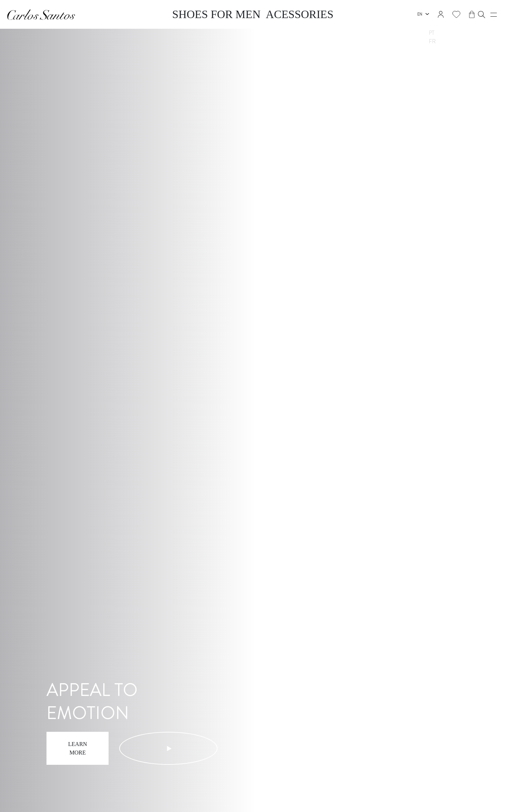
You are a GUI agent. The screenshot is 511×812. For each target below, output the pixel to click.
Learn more (83, 753)
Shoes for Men (235, 14)
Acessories (275, 14)
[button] (476, 15)
